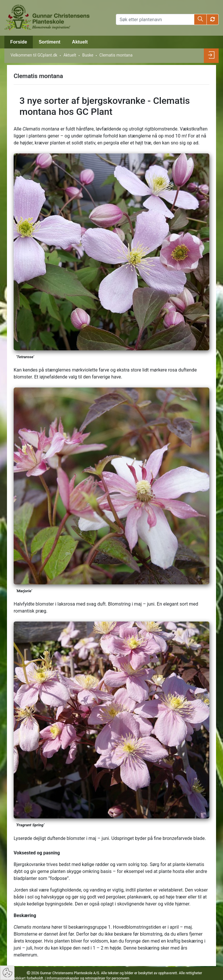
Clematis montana (116, 55)
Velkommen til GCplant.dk (34, 55)
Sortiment (50, 42)
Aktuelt (80, 42)
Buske (88, 55)
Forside (19, 42)
